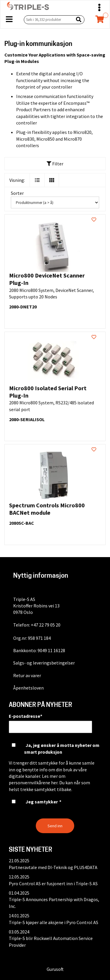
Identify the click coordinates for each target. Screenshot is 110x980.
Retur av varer (27, 675)
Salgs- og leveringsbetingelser (44, 663)
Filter (55, 164)
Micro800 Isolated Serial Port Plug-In (48, 392)
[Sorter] (55, 202)
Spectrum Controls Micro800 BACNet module (47, 509)
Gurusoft (55, 969)
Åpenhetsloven (28, 688)
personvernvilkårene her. (34, 783)
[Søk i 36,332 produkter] (48, 20)
